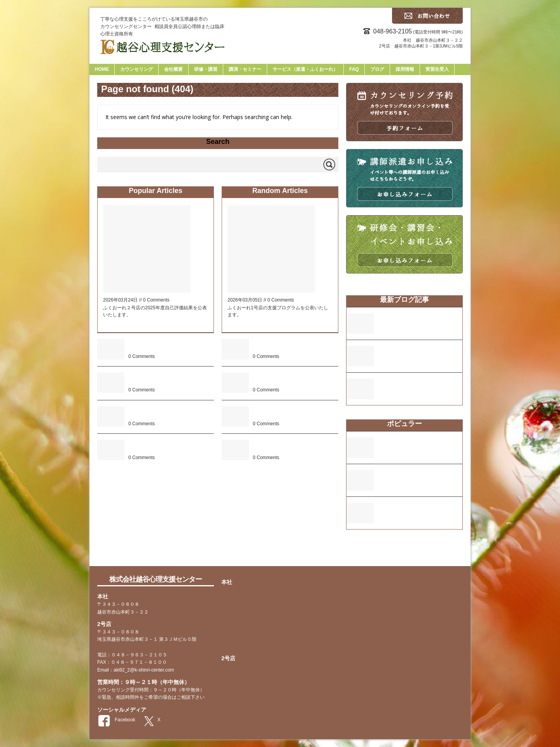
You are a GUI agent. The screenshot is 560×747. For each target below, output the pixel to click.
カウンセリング (136, 69)
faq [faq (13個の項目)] (353, 551)
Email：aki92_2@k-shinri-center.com (136, 670)
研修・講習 (206, 69)
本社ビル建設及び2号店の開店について (171, 379)
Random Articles (280, 191)
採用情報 (405, 69)
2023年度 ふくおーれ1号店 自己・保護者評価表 (169, 413)
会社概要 (173, 69)
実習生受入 (437, 69)
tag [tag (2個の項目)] (366, 552)
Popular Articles (155, 191)
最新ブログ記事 (404, 300)
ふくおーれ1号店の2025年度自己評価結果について (293, 346)
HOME (102, 69)
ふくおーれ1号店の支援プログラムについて (420, 385)
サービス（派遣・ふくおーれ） (305, 69)
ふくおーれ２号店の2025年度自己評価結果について (294, 446)
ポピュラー (404, 424)
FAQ (354, 69)
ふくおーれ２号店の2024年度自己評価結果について (170, 346)
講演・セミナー (245, 69)
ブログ (377, 69)
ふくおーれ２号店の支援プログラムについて (169, 446)
